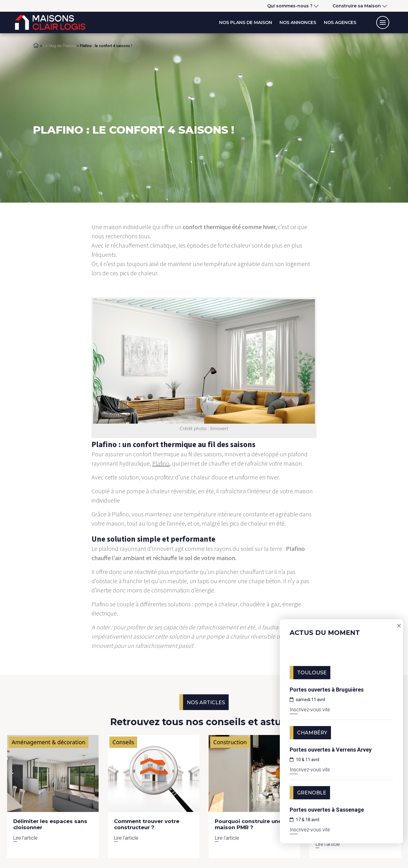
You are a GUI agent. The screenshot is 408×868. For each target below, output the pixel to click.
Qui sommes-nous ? (290, 6)
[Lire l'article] (53, 773)
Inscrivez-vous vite (310, 710)
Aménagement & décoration (49, 742)
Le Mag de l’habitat (59, 46)
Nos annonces (298, 22)
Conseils (123, 742)
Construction (230, 742)
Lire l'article (25, 838)
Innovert (235, 454)
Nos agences (340, 22)
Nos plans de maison (246, 22)
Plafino (161, 463)
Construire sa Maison (357, 6)
